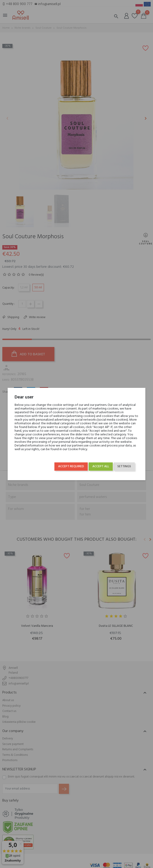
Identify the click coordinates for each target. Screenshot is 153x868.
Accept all (101, 466)
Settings (124, 466)
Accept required (71, 466)
